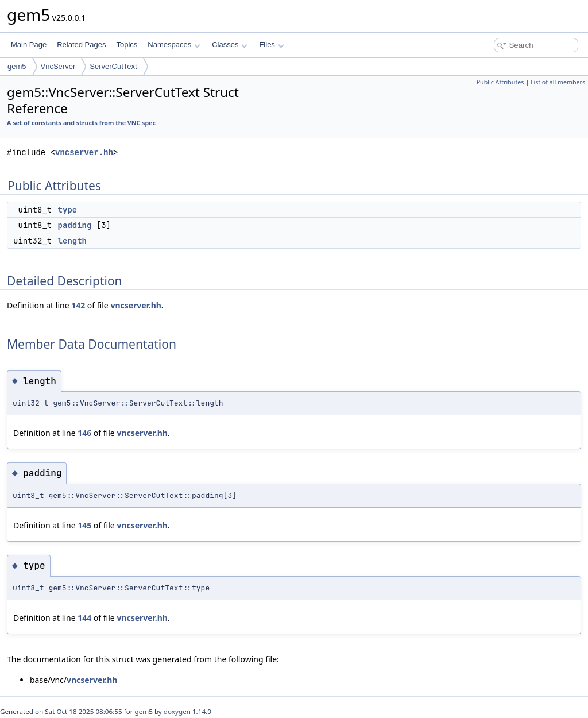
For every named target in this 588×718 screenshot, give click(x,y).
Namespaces (174, 45)
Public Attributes (500, 82)
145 (84, 525)
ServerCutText (113, 66)
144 (84, 618)
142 (78, 305)
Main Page (29, 45)
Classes (230, 45)
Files (271, 45)
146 (84, 433)
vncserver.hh (84, 153)
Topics (127, 45)
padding (75, 225)
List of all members (558, 82)
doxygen (177, 711)
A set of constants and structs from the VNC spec (81, 123)
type (68, 210)
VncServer (58, 66)
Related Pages (81, 45)
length (72, 241)
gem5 (17, 66)
